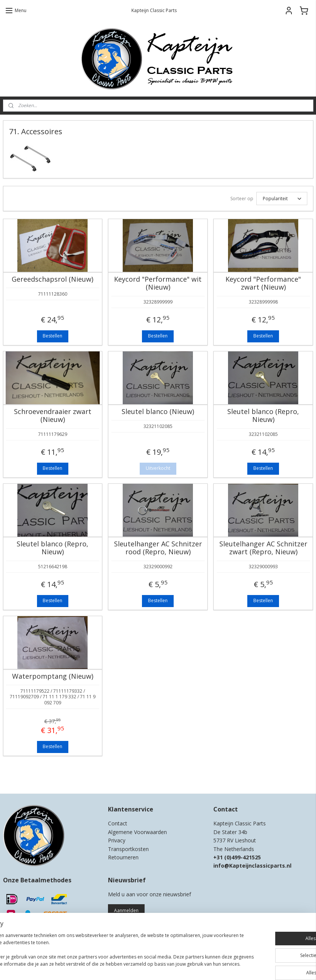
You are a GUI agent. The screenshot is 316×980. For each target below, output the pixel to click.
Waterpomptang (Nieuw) (53, 676)
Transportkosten (128, 849)
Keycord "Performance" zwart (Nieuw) (263, 283)
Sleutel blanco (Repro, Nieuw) (263, 416)
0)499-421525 (244, 857)
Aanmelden (126, 910)
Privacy (117, 840)
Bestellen (52, 336)
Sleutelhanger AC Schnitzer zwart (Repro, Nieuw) (263, 548)
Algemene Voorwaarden (137, 832)
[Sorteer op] (282, 199)
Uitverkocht (158, 468)
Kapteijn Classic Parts (32, 777)
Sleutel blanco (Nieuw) (158, 412)
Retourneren (123, 857)
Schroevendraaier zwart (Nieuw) (53, 416)
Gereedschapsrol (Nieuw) (52, 279)
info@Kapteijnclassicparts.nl (252, 866)
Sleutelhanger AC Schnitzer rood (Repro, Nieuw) (158, 548)
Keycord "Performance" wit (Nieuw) (158, 283)
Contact (118, 823)
